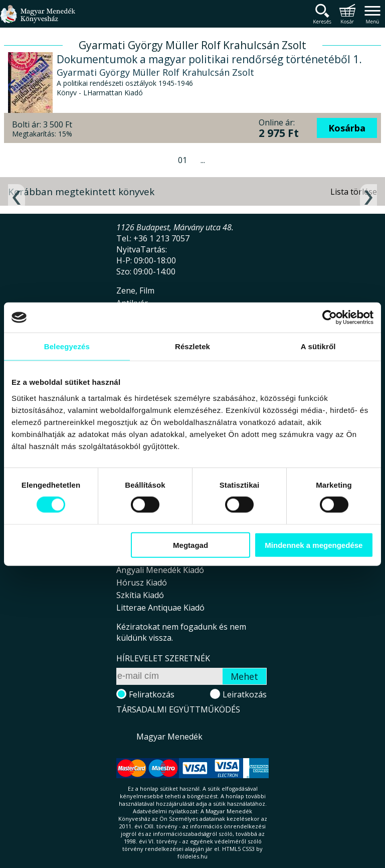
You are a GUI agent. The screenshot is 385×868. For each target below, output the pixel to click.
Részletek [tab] (192, 346)
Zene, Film (135, 291)
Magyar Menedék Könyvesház (38, 20)
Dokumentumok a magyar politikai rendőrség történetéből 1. (209, 59)
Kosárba (347, 128)
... (203, 160)
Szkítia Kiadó (140, 595)
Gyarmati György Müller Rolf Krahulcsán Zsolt (155, 72)
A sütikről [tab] (318, 346)
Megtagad (190, 545)
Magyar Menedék (169, 737)
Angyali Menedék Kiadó (160, 570)
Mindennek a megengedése (314, 545)
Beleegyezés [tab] (67, 346)
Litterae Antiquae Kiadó (160, 608)
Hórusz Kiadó (142, 583)
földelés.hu (192, 856)
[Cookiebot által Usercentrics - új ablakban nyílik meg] (330, 318)
